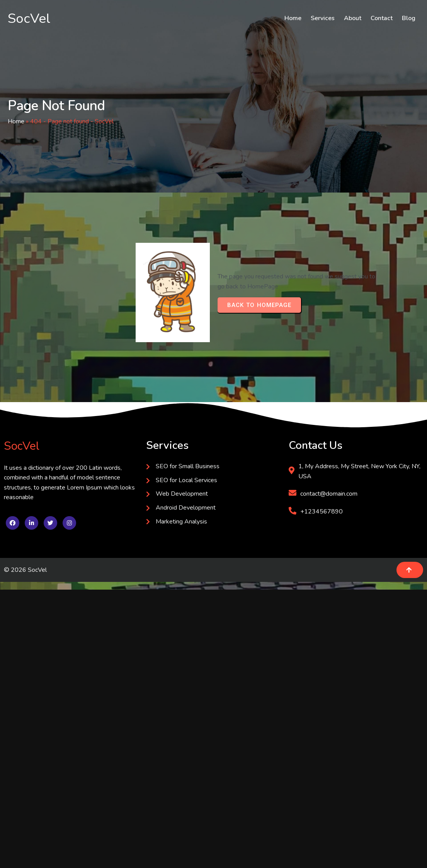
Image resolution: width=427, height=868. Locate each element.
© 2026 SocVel (25, 570)
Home (16, 121)
